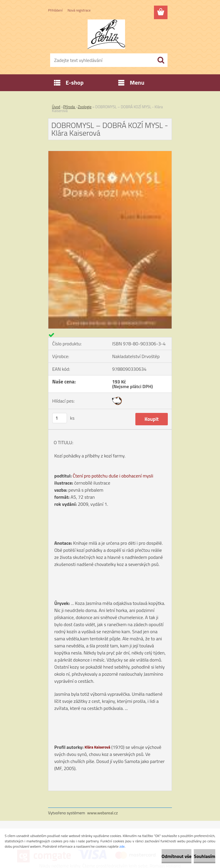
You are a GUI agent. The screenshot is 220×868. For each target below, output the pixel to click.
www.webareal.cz (103, 813)
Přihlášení (55, 10)
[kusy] (60, 418)
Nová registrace (79, 10)
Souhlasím (205, 856)
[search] (161, 60)
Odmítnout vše (177, 856)
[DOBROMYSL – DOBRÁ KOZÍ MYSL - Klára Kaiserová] (110, 153)
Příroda (69, 107)
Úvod (56, 107)
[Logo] (106, 34)
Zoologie (85, 107)
